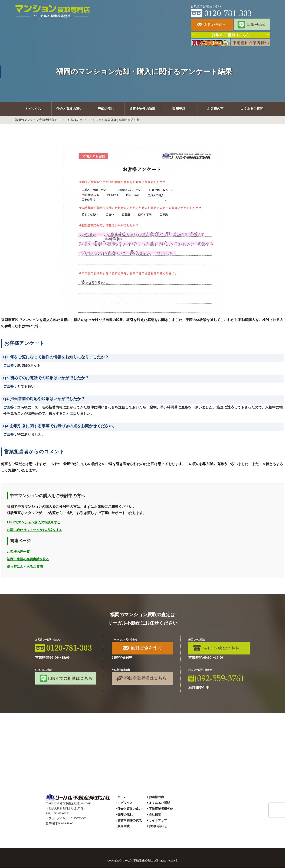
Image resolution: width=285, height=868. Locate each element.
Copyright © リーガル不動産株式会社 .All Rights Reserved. (142, 861)
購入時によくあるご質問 (25, 567)
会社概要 (155, 815)
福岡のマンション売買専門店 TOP (38, 120)
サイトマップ (158, 820)
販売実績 (179, 109)
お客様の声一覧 (18, 552)
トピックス (33, 109)
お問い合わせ (158, 826)
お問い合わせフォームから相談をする (35, 530)
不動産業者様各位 (161, 809)
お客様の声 (215, 109)
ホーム (122, 797)
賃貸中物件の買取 (142, 109)
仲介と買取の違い (69, 109)
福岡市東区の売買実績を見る (28, 559)
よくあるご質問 (252, 109)
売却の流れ (106, 109)
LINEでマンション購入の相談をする (34, 523)
